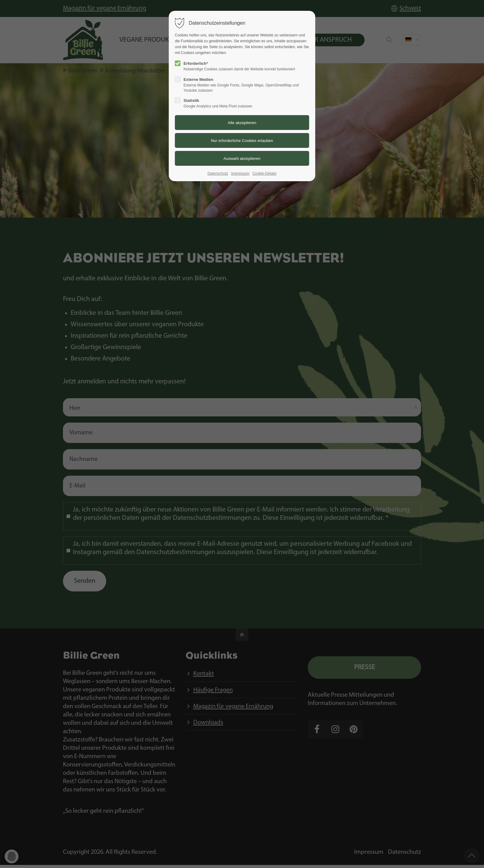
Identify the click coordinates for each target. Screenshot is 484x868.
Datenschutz (218, 173)
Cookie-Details (265, 173)
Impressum (240, 173)
